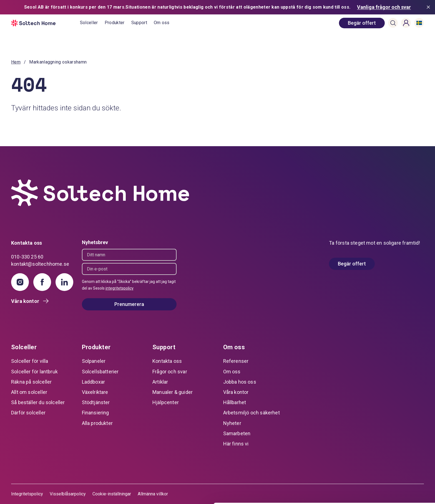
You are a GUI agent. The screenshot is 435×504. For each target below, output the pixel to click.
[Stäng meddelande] (429, 7)
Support (139, 23)
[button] (393, 23)
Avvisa (389, 489)
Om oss (162, 23)
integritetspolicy (120, 288)
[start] (46, 23)
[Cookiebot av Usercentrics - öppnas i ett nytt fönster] (36, 493)
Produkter (115, 23)
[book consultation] (362, 23)
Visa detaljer (85, 493)
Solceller (89, 23)
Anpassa (389, 470)
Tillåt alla (389, 452)
